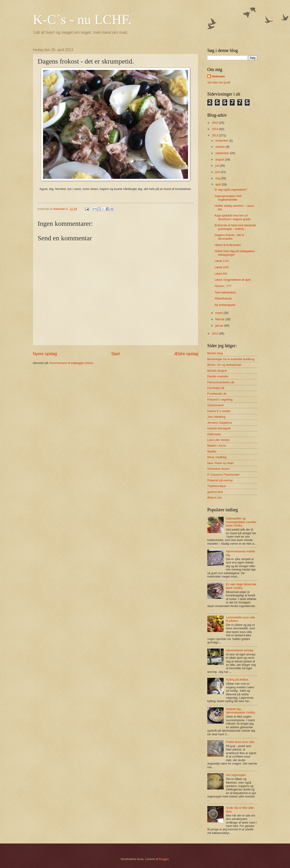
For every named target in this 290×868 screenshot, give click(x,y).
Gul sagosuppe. (236, 775)
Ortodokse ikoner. (219, 469)
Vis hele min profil (219, 82)
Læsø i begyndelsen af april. (233, 280)
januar (220, 326)
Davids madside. (218, 376)
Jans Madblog (216, 417)
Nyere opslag (45, 354)
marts (219, 313)
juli (217, 166)
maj (218, 178)
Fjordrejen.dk (216, 388)
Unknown (218, 76)
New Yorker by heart (220, 463)
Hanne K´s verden (219, 411)
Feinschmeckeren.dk (221, 382)
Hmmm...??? (223, 286)
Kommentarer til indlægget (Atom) (71, 363)
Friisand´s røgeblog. (220, 400)
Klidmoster (214, 434)
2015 (215, 123)
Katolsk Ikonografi (219, 428)
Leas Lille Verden (219, 440)
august (220, 159)
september (222, 153)
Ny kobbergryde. (225, 305)
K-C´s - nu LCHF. (82, 20)
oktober (221, 147)
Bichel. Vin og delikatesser (224, 365)
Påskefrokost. (223, 299)
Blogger (164, 859)
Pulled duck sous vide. (240, 742)
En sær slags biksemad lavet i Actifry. (241, 586)
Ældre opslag (186, 354)
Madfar (212, 451)
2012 (215, 333)
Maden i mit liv (217, 446)
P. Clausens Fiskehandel (223, 475)
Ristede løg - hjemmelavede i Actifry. (241, 711)
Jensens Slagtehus (220, 423)
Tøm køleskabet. (225, 292)
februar (220, 319)
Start (116, 354)
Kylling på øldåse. (237, 680)
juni (218, 172)
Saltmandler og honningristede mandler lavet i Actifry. (241, 522)
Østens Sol (214, 498)
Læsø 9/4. (221, 274)
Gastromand (215, 405)
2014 (215, 129)
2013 (215, 135)
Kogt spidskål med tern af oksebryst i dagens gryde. (233, 217)
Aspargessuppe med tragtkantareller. (228, 198)
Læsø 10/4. (222, 267)
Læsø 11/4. (222, 261)
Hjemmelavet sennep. (240, 650)
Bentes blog (215, 353)
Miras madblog (217, 457)
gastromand (215, 492)
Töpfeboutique (217, 486)
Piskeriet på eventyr (220, 480)
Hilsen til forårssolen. (228, 245)
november (222, 141)
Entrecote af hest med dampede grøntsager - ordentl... (235, 227)
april (218, 184)
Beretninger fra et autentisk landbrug (231, 359)
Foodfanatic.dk (217, 394)
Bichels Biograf (217, 371)
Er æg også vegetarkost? (231, 190)
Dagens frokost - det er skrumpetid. (229, 237)
